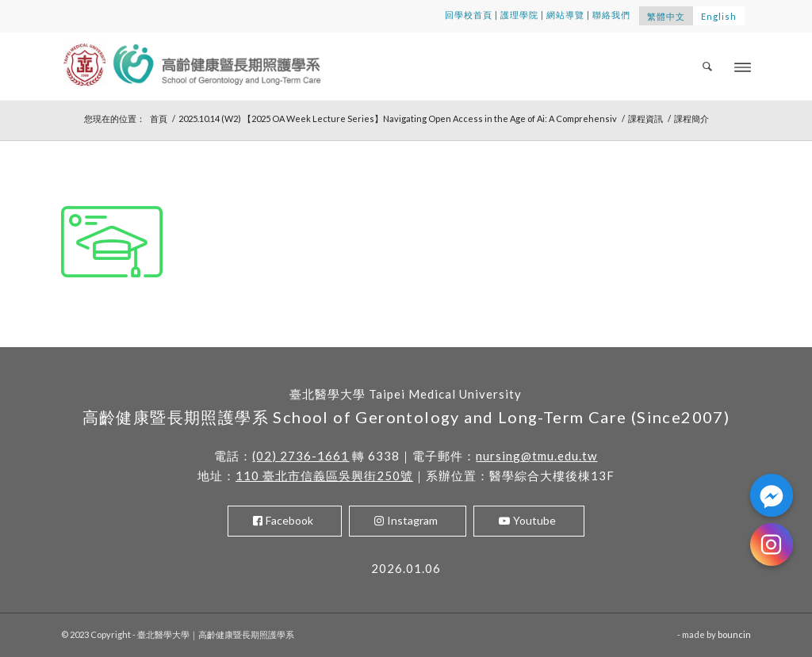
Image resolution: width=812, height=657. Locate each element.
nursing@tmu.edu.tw (536, 456)
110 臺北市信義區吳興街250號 (324, 476)
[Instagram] (772, 544)
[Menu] (743, 66)
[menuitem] (708, 66)
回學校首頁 (469, 15)
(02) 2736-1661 (301, 456)
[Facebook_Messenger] (772, 495)
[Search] (708, 66)
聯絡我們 (611, 15)
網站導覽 (565, 15)
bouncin (734, 634)
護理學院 (519, 15)
